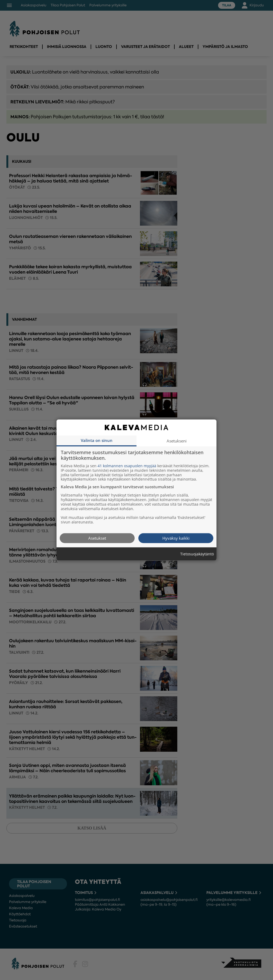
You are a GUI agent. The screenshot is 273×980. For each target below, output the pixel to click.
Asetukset (97, 538)
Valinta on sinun (97, 440)
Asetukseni (177, 441)
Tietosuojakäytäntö (197, 554)
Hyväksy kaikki (176, 538)
